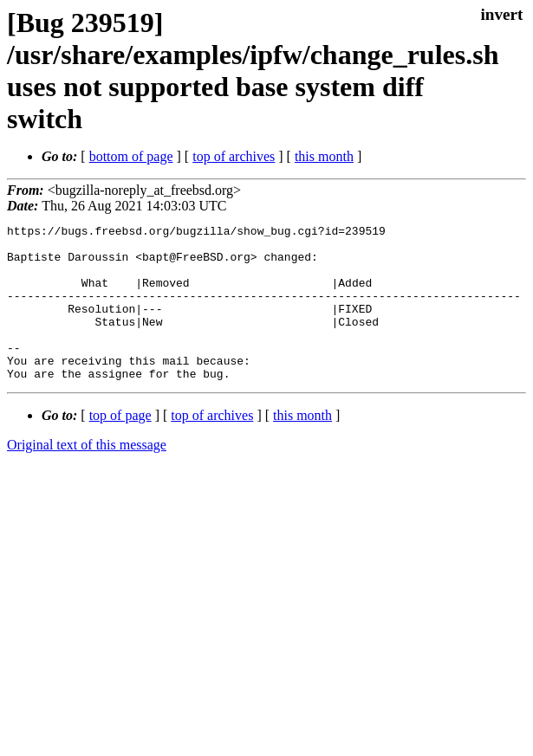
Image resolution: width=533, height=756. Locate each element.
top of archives (234, 156)
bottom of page (131, 156)
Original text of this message (87, 476)
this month (324, 156)
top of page (120, 446)
